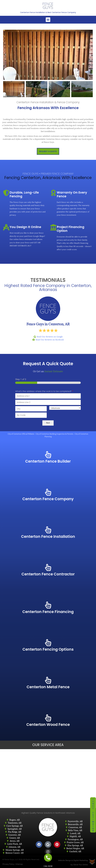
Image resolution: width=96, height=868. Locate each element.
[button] (48, 20)
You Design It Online (25, 227)
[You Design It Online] (6, 227)
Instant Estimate (54, 371)
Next (48, 423)
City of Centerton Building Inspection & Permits (54, 434)
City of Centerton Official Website (21, 434)
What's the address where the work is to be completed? (44, 391)
